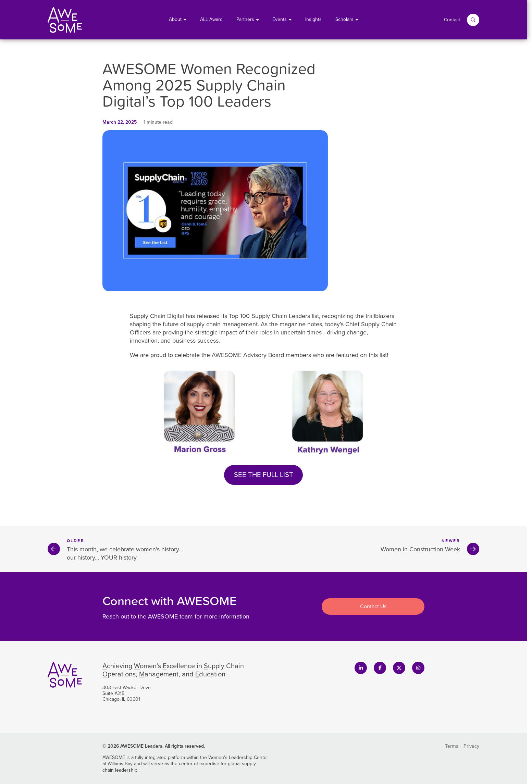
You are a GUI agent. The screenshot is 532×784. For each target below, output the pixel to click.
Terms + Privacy (462, 746)
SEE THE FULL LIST (264, 475)
